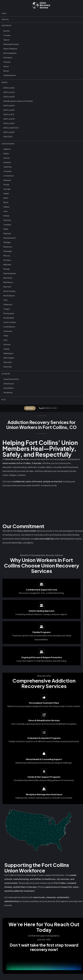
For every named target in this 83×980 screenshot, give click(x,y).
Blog (4, 400)
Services (5, 20)
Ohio (5, 300)
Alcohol (7, 31)
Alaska (6, 153)
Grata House (9, 384)
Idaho (6, 198)
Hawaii (6, 193)
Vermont (7, 344)
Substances (6, 26)
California (7, 167)
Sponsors (6, 374)
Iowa (5, 211)
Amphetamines (10, 75)
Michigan (7, 242)
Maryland (7, 233)
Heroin (6, 66)
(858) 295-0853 (48, 408)
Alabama (7, 149)
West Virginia (9, 358)
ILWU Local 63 (9, 123)
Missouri (7, 256)
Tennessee (8, 331)
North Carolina (9, 291)
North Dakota (9, 296)
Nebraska (7, 264)
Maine (6, 229)
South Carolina (10, 322)
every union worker (27, 531)
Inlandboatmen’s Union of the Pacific (18, 101)
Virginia (6, 349)
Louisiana (7, 225)
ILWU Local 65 (9, 110)
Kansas (6, 216)
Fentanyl (7, 62)
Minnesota (8, 247)
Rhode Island (9, 318)
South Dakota (9, 327)
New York (7, 287)
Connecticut (9, 176)
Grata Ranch (9, 388)
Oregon (7, 309)
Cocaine (7, 35)
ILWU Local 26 (9, 88)
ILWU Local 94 (9, 97)
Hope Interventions (11, 379)
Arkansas (7, 162)
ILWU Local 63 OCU (11, 128)
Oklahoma (8, 304)
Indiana (6, 207)
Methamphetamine (11, 44)
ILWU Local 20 (9, 92)
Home (4, 14)
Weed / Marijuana (10, 49)
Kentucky (7, 220)
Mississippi (8, 251)
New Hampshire (10, 273)
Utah (5, 340)
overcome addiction (44, 539)
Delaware (7, 180)
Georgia (7, 189)
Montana (7, 260)
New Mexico (8, 282)
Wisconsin (8, 362)
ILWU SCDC (8, 137)
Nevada (7, 269)
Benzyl (6, 71)
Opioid (6, 40)
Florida (6, 185)
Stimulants (8, 57)
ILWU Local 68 (9, 132)
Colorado (8, 171)
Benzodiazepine (10, 53)
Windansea (8, 392)
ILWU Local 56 (9, 105)
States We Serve (8, 144)
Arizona (7, 158)
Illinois (6, 202)
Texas (6, 336)
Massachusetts (10, 238)
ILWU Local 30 (9, 119)
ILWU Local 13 (9, 114)
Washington (8, 353)
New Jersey (8, 278)
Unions (4, 82)
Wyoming (7, 367)
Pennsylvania (9, 313)
